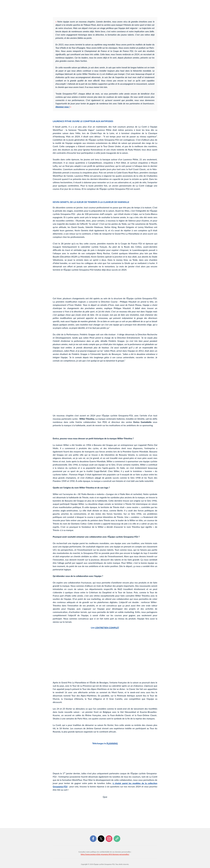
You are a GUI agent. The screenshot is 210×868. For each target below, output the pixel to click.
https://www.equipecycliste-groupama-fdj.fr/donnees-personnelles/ (105, 854)
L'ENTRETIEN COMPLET (107, 628)
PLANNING (112, 743)
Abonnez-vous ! (63, 107)
